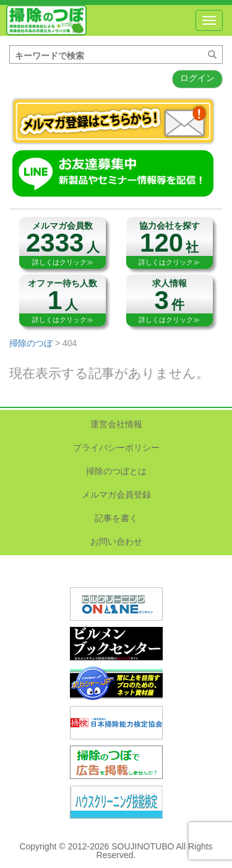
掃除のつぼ (46, 20)
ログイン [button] (197, 78)
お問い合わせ (116, 542)
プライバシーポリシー (116, 448)
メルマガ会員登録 (116, 495)
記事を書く (116, 518)
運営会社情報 (116, 424)
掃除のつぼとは (116, 471)
